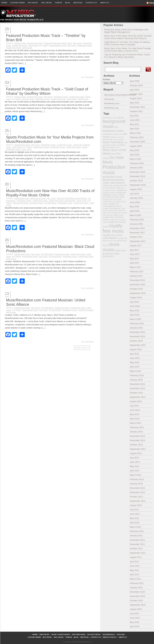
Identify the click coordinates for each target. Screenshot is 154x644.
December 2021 (137, 107)
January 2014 (136, 432)
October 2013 (136, 445)
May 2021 (135, 124)
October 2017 (136, 237)
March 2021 (135, 133)
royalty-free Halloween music (114, 194)
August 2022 (136, 98)
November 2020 (137, 142)
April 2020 (135, 155)
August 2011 (136, 557)
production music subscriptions (114, 181)
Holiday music (116, 137)
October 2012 (136, 497)
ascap (121, 118)
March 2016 (135, 319)
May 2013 (135, 466)
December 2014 (137, 384)
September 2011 (138, 553)
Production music (84, 46)
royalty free (116, 213)
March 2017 (135, 267)
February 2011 (137, 583)
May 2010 (135, 622)
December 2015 (137, 332)
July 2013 (134, 458)
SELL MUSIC (47, 3)
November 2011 (137, 544)
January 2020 (136, 168)
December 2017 (137, 228)
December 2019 (137, 172)
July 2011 (134, 562)
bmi (116, 127)
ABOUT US (105, 3)
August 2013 (136, 453)
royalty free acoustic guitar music (115, 214)
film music (77, 43)
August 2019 (136, 189)
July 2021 (134, 116)
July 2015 (134, 354)
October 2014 (136, 393)
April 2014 (135, 419)
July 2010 (134, 613)
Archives (106, 80)
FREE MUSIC (45, 634)
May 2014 (135, 414)
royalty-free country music (115, 191)
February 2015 (137, 375)
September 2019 (138, 185)
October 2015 (136, 341)
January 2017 (136, 276)
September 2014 (138, 397)
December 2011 (137, 540)
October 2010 (136, 600)
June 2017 (135, 254)
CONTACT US (91, 3)
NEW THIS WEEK (79, 634)
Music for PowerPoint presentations (72, 198)
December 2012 (137, 488)
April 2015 (135, 367)
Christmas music (111, 134)
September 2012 (138, 501)
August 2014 (136, 401)
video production (111, 255)
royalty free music (20, 46)
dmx (121, 134)
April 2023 (135, 90)
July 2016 (134, 302)
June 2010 (135, 618)
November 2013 (137, 440)
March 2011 (135, 579)
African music (20, 43)
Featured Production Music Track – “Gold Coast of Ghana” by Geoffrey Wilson (47, 91)
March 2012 (135, 527)
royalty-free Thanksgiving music (112, 205)
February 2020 (137, 163)
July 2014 (134, 406)
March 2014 (135, 423)
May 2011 (135, 570)
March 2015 (135, 371)
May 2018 (135, 207)
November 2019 (137, 176)
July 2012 (134, 510)
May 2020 (135, 150)
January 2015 (136, 380)
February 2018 (137, 220)
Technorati (109, 99)
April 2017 (135, 263)
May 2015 (135, 362)
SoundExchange (120, 241)
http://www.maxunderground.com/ (115, 95)
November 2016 (137, 284)
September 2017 (138, 241)
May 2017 (135, 259)
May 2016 (135, 310)
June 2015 (135, 358)
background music (35, 43)
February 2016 (137, 323)
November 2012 (137, 492)
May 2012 (135, 518)
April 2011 (135, 575)
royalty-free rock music (112, 199)
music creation (119, 139)
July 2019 (134, 194)
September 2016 (138, 293)
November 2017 (137, 233)
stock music (33, 46)
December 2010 (137, 592)
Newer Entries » (82, 348)
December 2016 (137, 280)
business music (36, 203)
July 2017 (134, 250)
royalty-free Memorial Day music (114, 196)
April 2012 (135, 523)
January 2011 (136, 587)
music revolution (118, 145)
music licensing (113, 142)
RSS (152, 3)
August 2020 (136, 146)
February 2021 (137, 137)
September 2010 (138, 605)
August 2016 (136, 297)
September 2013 (138, 449)
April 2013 (135, 471)
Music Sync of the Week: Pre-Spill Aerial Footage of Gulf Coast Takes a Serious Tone (128, 50)
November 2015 (137, 336)
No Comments (88, 77)
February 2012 (137, 531)
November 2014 (137, 388)
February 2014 (137, 427)
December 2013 (137, 436)
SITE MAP (121, 634)
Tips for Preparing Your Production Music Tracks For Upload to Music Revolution (127, 56)
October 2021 (136, 111)
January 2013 (136, 484)
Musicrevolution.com (111, 147)
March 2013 (135, 475)
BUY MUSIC (33, 3)
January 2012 (136, 536)
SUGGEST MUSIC (94, 634)
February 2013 (137, 479)
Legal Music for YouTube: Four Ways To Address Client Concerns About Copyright (127, 43)
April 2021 (135, 129)
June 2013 (135, 462)
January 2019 (136, 198)
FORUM (59, 3)
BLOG (68, 3)
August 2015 (136, 349)
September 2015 (138, 345)
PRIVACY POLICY (110, 637)
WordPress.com (112, 103)
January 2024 (136, 85)
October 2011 (136, 549)
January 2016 (136, 328)
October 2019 (136, 181)
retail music (108, 185)
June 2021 (135, 120)
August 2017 (136, 246)
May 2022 (135, 103)
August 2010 (136, 609)
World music (83, 99)
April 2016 (135, 315)
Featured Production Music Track (58, 43)
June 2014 (135, 410)
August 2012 (136, 505)
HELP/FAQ (78, 3)
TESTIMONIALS (109, 634)
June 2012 (135, 514)
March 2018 (135, 215)
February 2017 (137, 271)
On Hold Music (50, 203)
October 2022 (136, 94)
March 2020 (135, 159)
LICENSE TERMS (18, 3)
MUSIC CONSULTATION (61, 634)
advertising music (22, 198)
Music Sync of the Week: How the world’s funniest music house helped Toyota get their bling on (128, 37)
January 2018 (136, 224)
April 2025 (135, 81)
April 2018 (135, 211)
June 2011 (135, 566)
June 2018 (135, 202)
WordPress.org (111, 108)
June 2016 (135, 306)
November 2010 (137, 596)
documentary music (58, 46)
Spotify (105, 245)
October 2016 (136, 289)
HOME (4, 3)
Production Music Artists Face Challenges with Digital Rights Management (126, 31)
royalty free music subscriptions (62, 201)
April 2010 (135, 626)
